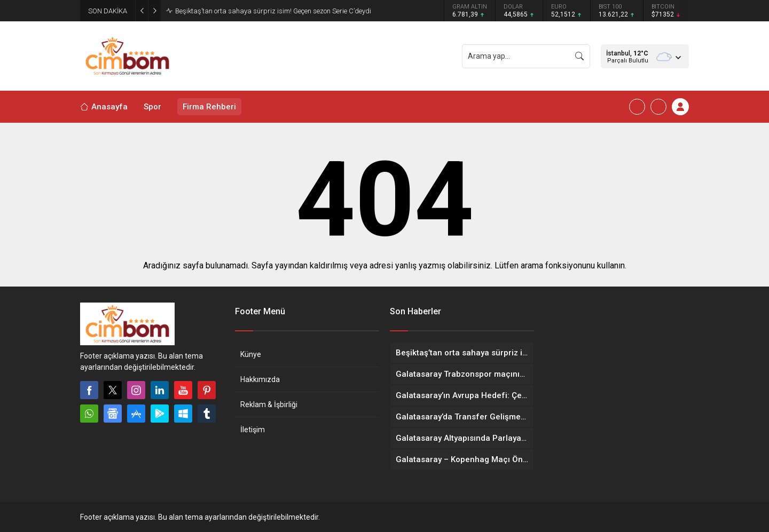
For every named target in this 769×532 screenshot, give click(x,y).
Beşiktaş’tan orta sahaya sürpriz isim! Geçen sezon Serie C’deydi (273, 11)
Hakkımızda (260, 379)
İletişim (253, 430)
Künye (251, 354)
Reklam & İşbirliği (269, 404)
